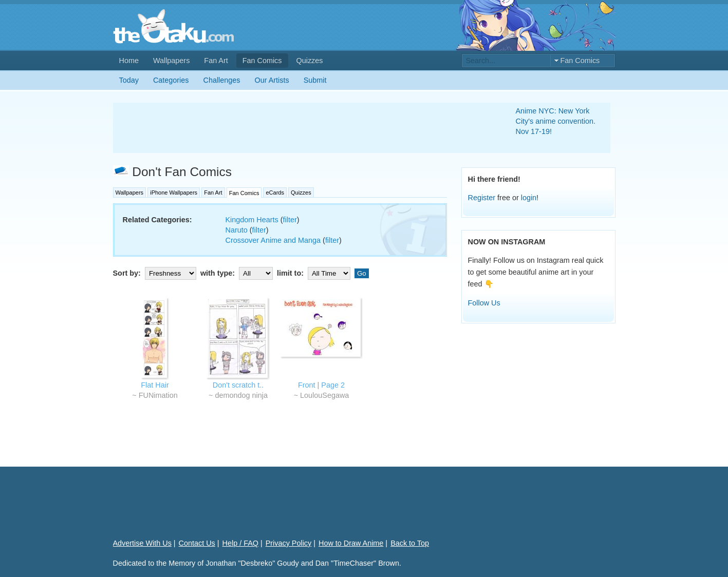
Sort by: (156, 273)
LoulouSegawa (324, 395)
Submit (315, 80)
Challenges (222, 80)
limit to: (315, 273)
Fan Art (216, 61)
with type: (238, 273)
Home (129, 61)
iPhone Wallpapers (174, 193)
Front (307, 385)
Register (482, 198)
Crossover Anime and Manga (273, 240)
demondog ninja (241, 395)
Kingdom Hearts (252, 220)
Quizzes (310, 61)
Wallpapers (171, 61)
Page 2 (333, 385)
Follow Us (484, 303)
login (529, 198)
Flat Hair (155, 385)
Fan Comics (262, 61)
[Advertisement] (302, 128)
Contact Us (197, 543)
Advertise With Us (142, 543)
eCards (275, 193)
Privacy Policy (289, 543)
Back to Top (410, 543)
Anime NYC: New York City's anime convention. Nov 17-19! (556, 121)
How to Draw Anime (351, 543)
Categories (171, 80)
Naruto (237, 230)
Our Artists (272, 80)
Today (129, 80)
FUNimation (158, 395)
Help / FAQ (240, 543)
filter (290, 220)
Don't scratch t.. (238, 385)
